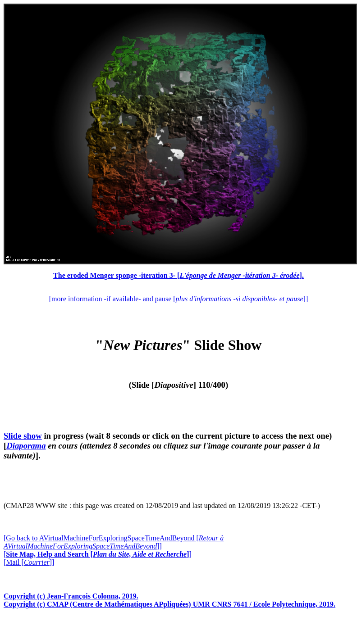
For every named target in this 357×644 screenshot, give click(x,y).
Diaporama (26, 446)
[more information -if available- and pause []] (178, 299)
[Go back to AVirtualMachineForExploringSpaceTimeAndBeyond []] (114, 542)
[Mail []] (29, 562)
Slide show (23, 436)
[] (98, 554)
